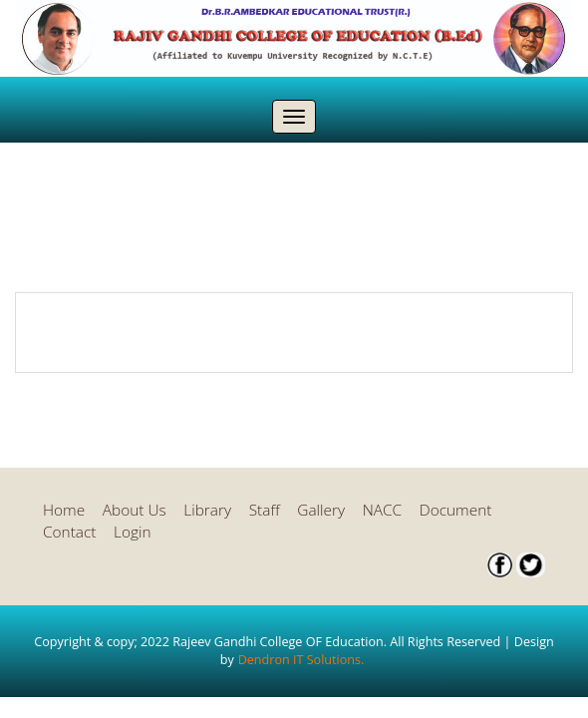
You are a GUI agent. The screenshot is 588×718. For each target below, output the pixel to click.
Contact (69, 532)
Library (207, 510)
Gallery (321, 510)
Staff (265, 510)
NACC (382, 510)
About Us (135, 510)
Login (132, 532)
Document (456, 510)
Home (64, 510)
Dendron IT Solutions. (301, 660)
